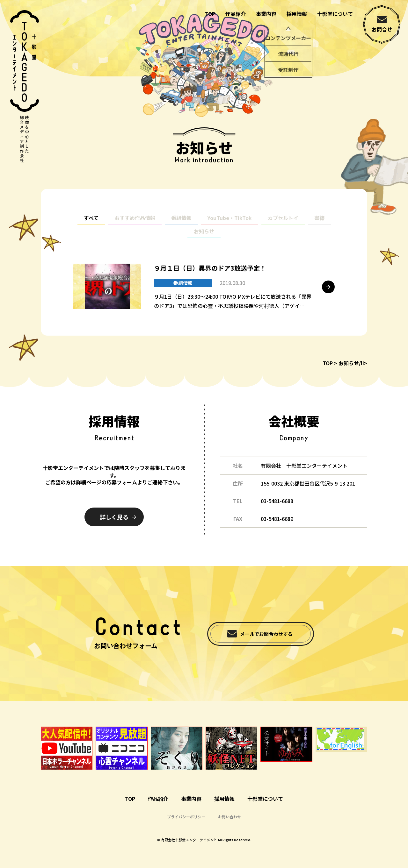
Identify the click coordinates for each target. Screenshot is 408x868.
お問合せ (382, 29)
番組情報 (181, 223)
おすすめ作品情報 (135, 223)
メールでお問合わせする (266, 634)
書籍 (319, 223)
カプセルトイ (283, 223)
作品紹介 (236, 14)
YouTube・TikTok (230, 223)
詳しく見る (114, 517)
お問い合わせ (229, 817)
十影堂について (335, 14)
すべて (91, 223)
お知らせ (204, 237)
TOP (210, 14)
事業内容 (266, 14)
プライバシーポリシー (186, 817)
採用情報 (297, 14)
